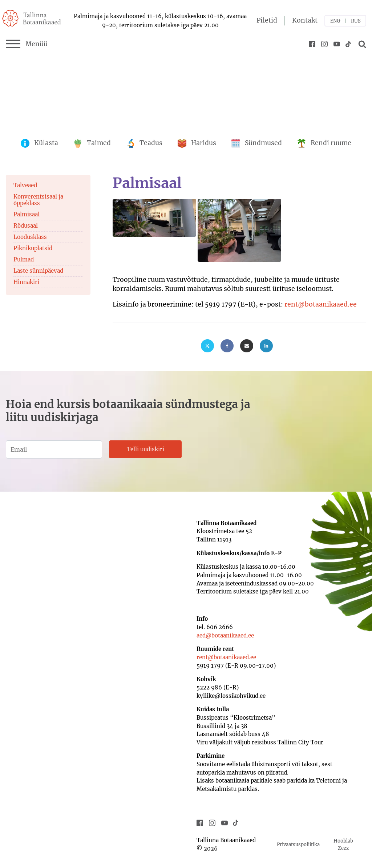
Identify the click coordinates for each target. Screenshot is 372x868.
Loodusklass (30, 237)
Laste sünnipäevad (38, 271)
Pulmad (24, 259)
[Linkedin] (266, 346)
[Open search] (361, 44)
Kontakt (305, 20)
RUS (356, 21)
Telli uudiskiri (145, 449)
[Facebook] (227, 346)
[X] (207, 346)
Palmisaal (27, 214)
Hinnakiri (26, 282)
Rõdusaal (26, 226)
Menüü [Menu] (27, 44)
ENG (335, 21)
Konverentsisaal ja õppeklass (38, 200)
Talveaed (25, 185)
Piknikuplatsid (33, 248)
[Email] (247, 346)
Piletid (267, 20)
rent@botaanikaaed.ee (321, 304)
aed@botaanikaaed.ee (225, 635)
